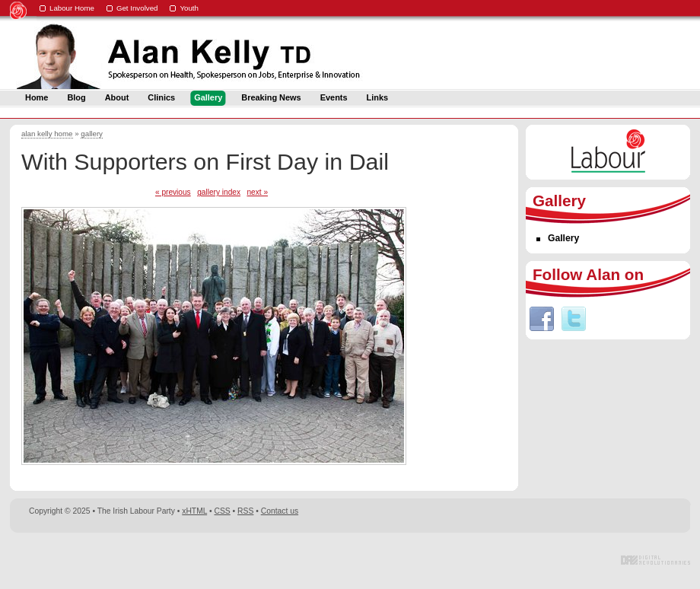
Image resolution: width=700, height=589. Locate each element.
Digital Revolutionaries (655, 560)
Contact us (280, 511)
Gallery (563, 238)
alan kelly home (47, 134)
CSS (223, 511)
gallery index (219, 192)
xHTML (194, 511)
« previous (173, 192)
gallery (92, 134)
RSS (245, 511)
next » (257, 192)
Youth (189, 8)
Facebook (542, 319)
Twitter (574, 319)
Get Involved (137, 8)
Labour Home (72, 8)
